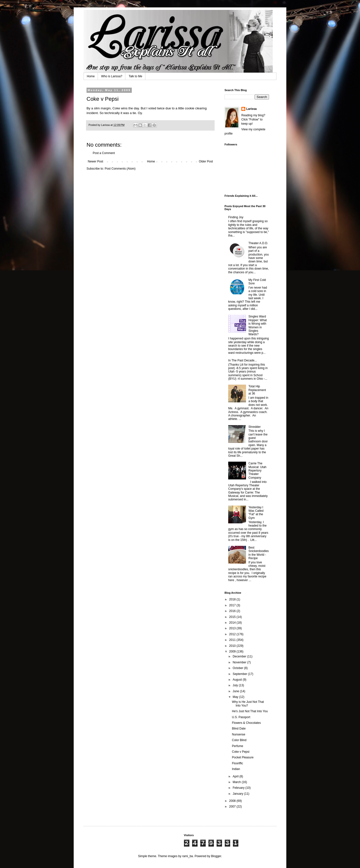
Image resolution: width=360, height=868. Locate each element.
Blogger (216, 856)
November (240, 662)
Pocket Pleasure (243, 757)
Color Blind (239, 740)
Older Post (206, 161)
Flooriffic (237, 763)
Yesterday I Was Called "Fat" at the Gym (256, 513)
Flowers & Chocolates (246, 723)
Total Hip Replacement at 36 (257, 390)
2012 (233, 634)
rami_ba (188, 856)
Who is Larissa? (112, 76)
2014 (233, 623)
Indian (236, 769)
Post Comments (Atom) (120, 169)
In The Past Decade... (243, 360)
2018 (233, 599)
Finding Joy (236, 217)
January (238, 794)
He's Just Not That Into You (250, 711)
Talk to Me (135, 76)
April (236, 776)
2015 (233, 617)
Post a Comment (104, 153)
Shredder (255, 427)
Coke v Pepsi (241, 752)
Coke (116, 108)
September (240, 674)
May (236, 697)
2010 (233, 646)
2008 (233, 801)
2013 (233, 628)
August (238, 680)
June (236, 691)
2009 (233, 651)
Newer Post (95, 161)
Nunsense (239, 734)
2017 (233, 605)
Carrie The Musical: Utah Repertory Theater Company (258, 471)
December (240, 656)
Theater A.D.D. (258, 243)
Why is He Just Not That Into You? (248, 704)
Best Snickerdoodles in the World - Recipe (259, 553)
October (238, 668)
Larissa (251, 109)
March (237, 782)
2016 (233, 611)
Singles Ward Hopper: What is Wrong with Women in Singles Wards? (258, 325)
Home (91, 76)
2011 (233, 640)
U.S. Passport (241, 717)
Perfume (237, 746)
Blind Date (239, 729)
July (236, 685)
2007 (233, 807)
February (239, 788)
